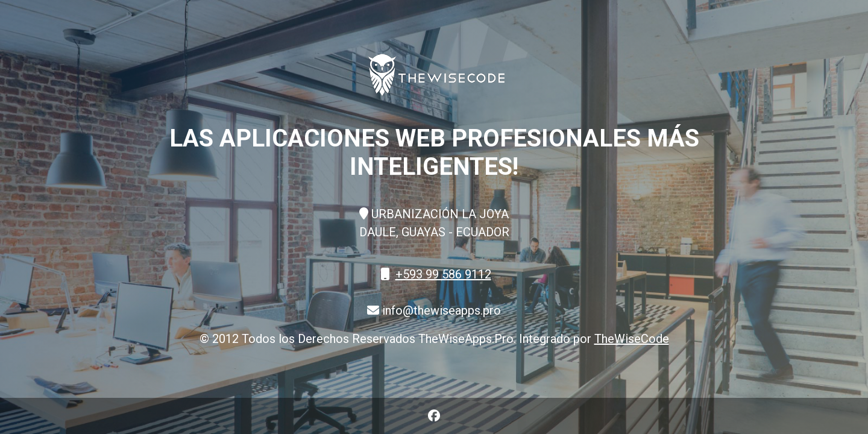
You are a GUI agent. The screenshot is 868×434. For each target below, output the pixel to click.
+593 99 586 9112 (443, 274)
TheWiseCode (632, 339)
